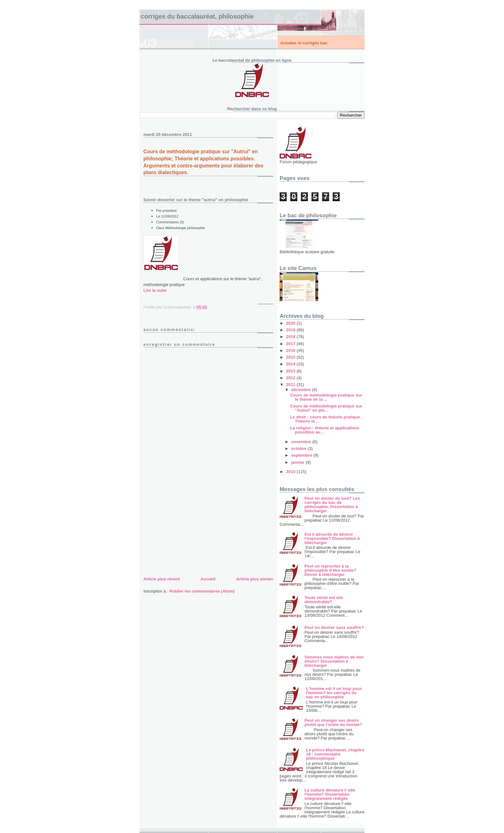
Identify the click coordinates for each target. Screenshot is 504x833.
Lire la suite (155, 290)
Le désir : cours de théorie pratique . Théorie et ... (326, 419)
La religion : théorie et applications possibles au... (324, 430)
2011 (291, 385)
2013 (291, 371)
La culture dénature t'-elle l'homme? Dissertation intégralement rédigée (330, 794)
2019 (291, 330)
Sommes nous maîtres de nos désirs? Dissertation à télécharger (334, 661)
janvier (299, 462)
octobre (299, 448)
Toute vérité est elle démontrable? (324, 600)
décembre (302, 390)
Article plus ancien (255, 579)
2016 (291, 350)
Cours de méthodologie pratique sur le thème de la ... (326, 397)
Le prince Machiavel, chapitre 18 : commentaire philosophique (335, 754)
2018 (291, 337)
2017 (291, 344)
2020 (291, 323)
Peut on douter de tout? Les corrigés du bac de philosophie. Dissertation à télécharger (332, 505)
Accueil (208, 579)
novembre (302, 442)
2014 (291, 364)
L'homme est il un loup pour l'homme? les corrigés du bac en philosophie (334, 693)
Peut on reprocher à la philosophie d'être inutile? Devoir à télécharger (330, 570)
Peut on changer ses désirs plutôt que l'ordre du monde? (333, 722)
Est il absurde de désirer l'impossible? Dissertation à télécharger (332, 538)
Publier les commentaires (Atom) (202, 591)
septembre (302, 455)
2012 (291, 378)
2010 (291, 472)
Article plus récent (162, 579)
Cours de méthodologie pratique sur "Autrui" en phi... (326, 408)
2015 (291, 357)
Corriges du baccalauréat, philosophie (197, 16)
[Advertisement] (192, 530)
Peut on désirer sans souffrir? (334, 627)
